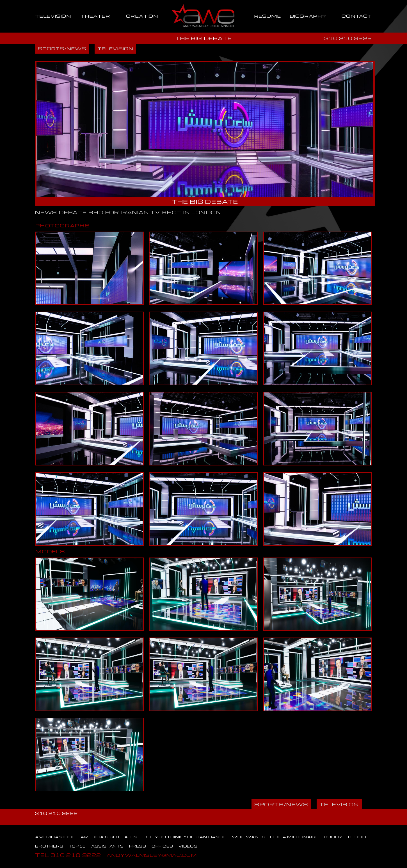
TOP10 (77, 846)
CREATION (142, 16)
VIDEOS (188, 846)
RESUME (267, 16)
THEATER (95, 16)
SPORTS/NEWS (62, 48)
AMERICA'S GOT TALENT (111, 837)
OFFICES (162, 846)
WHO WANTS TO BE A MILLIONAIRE (275, 837)
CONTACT (357, 16)
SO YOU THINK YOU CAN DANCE (186, 837)
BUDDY (333, 837)
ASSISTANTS (108, 846)
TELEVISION (53, 16)
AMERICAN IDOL (55, 837)
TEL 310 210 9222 (68, 855)
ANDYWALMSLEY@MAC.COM (152, 855)
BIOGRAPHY (308, 16)
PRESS (138, 846)
